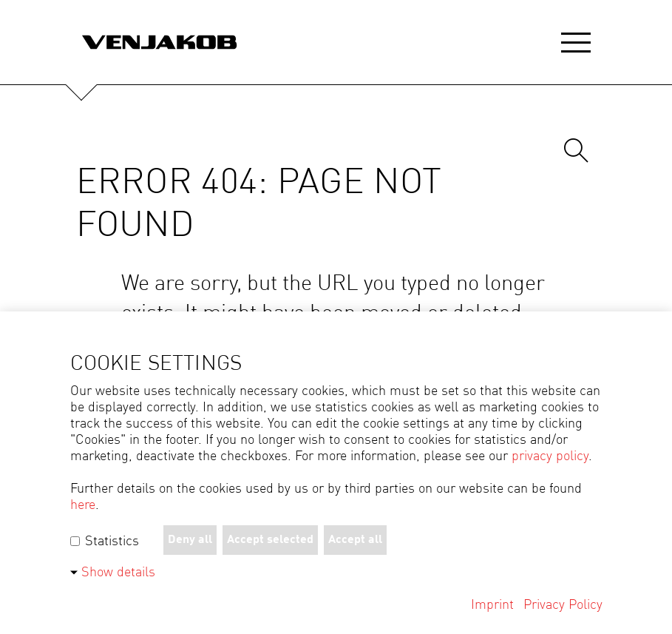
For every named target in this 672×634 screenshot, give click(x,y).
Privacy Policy (563, 605)
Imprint (492, 605)
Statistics (105, 542)
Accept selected (270, 540)
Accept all (355, 540)
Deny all (190, 540)
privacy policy (550, 456)
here (83, 505)
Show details (118, 573)
